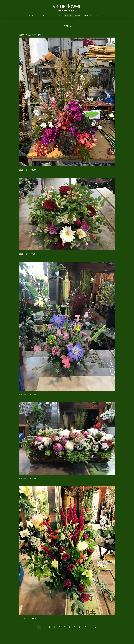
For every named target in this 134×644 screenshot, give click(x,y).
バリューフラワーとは (47, 15)
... (90, 627)
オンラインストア (100, 15)
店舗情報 (77, 15)
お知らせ (60, 15)
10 (85, 627)
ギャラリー (69, 15)
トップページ (33, 15)
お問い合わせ (87, 15)
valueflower (67, 6)
